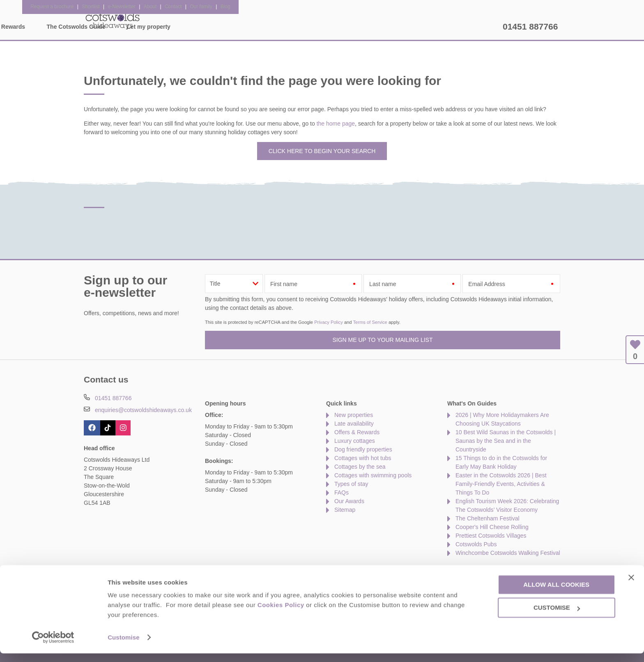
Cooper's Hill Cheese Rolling (492, 527)
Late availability (354, 424)
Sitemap (345, 510)
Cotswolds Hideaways (113, 21)
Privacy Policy (329, 322)
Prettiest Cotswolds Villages (491, 536)
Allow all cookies (556, 593)
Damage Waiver (170, 570)
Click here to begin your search (322, 151)
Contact (94, 570)
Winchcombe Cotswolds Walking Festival (508, 553)
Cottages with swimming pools (373, 475)
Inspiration (262, 27)
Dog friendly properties (363, 449)
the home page (336, 124)
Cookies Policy (281, 613)
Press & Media (221, 570)
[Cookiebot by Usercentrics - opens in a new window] (53, 646)
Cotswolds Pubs (476, 544)
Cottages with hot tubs (363, 458)
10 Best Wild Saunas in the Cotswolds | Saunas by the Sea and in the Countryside (506, 441)
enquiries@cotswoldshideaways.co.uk (143, 410)
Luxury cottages (355, 441)
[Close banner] (631, 586)
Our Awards (349, 501)
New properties (354, 415)
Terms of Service (370, 322)
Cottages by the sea (360, 467)
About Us (126, 570)
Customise (124, 646)
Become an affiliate (275, 570)
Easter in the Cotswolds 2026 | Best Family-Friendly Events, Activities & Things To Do (501, 484)
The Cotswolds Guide (397, 27)
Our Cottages (208, 27)
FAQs (342, 492)
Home (160, 27)
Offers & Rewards (323, 27)
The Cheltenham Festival (488, 518)
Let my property (470, 27)
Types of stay (351, 484)
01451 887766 (530, 26)
